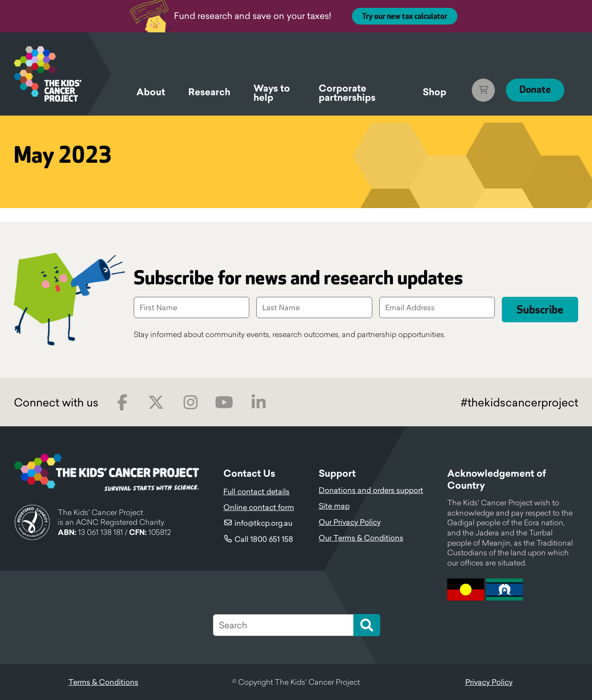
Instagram (190, 402)
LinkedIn (258, 402)
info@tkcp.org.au (263, 523)
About (151, 92)
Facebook (122, 402)
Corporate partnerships (347, 94)
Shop (434, 92)
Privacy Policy (489, 682)
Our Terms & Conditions (361, 538)
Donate (535, 90)
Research (209, 92)
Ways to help (272, 94)
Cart (482, 90)
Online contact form (259, 507)
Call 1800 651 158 (264, 539)
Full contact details (256, 491)
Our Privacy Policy (350, 522)
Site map (334, 506)
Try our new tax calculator (405, 17)
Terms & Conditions (103, 682)
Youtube (224, 402)
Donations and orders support (371, 490)
